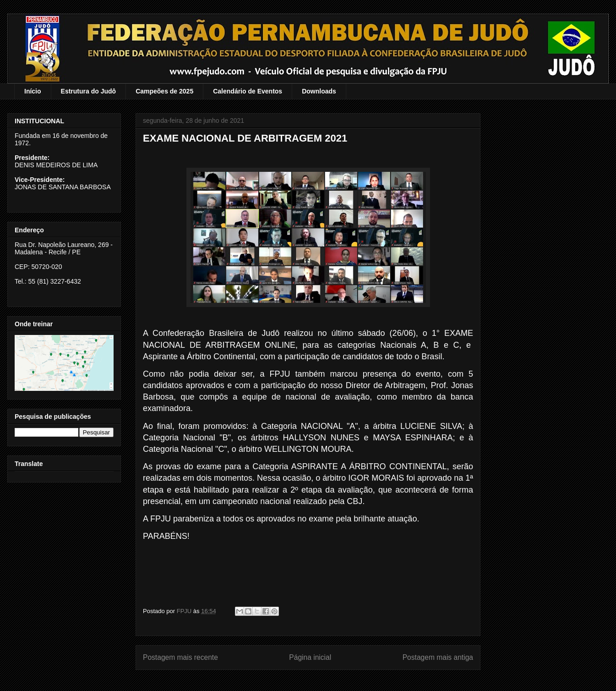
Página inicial (310, 657)
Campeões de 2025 (164, 91)
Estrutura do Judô (89, 91)
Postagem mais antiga (438, 657)
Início (33, 91)
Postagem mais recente (180, 657)
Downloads (319, 91)
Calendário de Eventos (248, 91)
